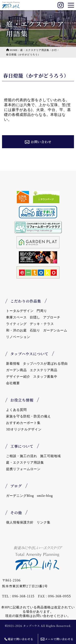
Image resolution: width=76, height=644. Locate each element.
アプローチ (52, 317)
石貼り (35, 330)
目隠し (35, 317)
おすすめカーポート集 (23, 423)
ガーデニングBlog (20, 496)
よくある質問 (16, 410)
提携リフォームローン (23, 469)
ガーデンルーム (55, 330)
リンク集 (44, 522)
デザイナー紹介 (18, 377)
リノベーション (18, 337)
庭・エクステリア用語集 (25, 462)
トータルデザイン (20, 311)
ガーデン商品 (16, 370)
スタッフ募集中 (45, 377)
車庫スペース (16, 317)
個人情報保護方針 (20, 522)
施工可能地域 (50, 456)
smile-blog (45, 496)
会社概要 (13, 383)
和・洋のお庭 (16, 330)
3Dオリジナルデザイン (24, 429)
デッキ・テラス (42, 324)
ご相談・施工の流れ (22, 456)
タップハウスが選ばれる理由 (45, 364)
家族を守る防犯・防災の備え (28, 416)
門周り (42, 311)
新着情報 (13, 364)
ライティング (16, 324)
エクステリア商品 (44, 370)
